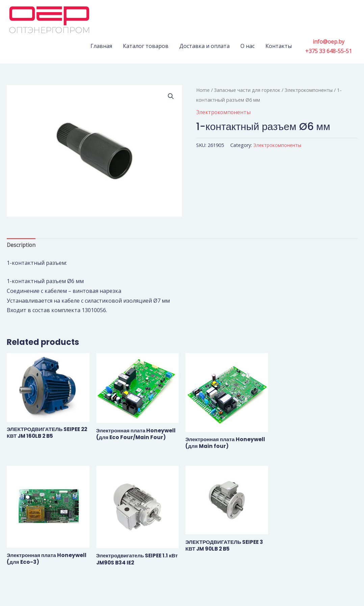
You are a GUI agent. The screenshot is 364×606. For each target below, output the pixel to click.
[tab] (21, 246)
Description (21, 246)
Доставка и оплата (204, 46)
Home (203, 90)
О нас (248, 46)
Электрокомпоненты (312, 90)
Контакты (279, 46)
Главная (101, 46)
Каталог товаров (146, 46)
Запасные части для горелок (249, 90)
